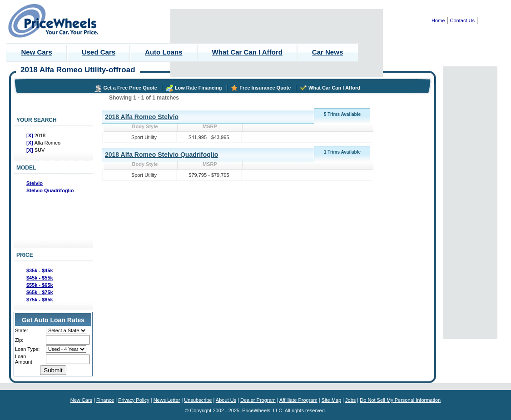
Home (438, 20)
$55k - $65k (40, 285)
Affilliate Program (298, 400)
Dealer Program (258, 400)
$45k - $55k (40, 278)
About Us (226, 400)
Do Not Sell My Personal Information (400, 400)
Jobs (350, 400)
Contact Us (462, 20)
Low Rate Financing (198, 88)
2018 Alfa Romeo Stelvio (142, 117)
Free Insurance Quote (265, 88)
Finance (105, 400)
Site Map (331, 400)
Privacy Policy (134, 400)
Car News (327, 52)
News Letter (167, 400)
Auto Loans (164, 52)
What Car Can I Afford (247, 52)
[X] (30, 135)
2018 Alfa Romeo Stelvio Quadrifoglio (161, 155)
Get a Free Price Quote (130, 88)
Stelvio (35, 183)
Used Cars (99, 52)
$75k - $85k (40, 300)
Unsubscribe (198, 400)
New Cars (37, 52)
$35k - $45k (40, 270)
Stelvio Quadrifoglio (50, 190)
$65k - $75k (40, 292)
